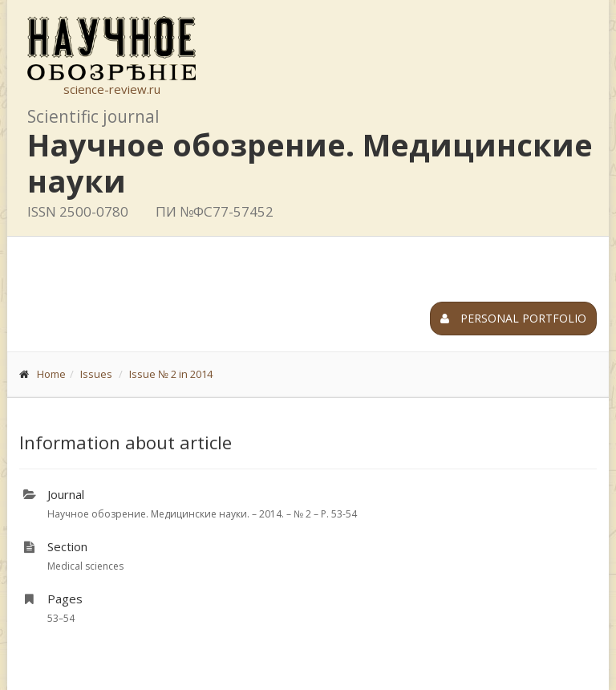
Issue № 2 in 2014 (171, 374)
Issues (96, 374)
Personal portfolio (513, 318)
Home (51, 374)
